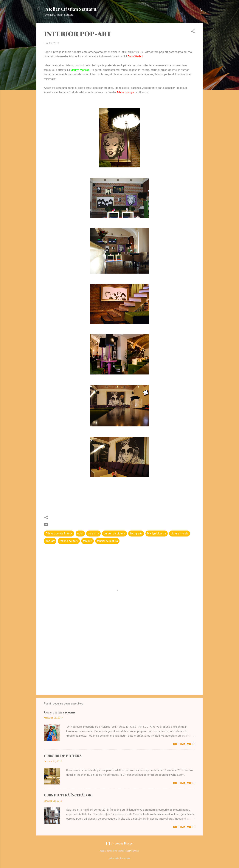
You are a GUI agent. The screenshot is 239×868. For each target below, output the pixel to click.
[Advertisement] (119, 660)
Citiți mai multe (184, 744)
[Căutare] (200, 10)
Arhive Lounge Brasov (59, 534)
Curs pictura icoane (60, 712)
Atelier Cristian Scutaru (71, 9)
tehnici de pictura (107, 541)
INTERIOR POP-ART (78, 33)
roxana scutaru (69, 541)
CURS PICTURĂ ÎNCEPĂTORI (68, 795)
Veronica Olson (133, 851)
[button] (193, 32)
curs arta (93, 534)
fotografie (136, 534)
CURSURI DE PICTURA (63, 756)
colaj (80, 534)
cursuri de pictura (114, 534)
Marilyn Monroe (157, 534)
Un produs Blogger (120, 844)
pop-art (50, 541)
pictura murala (180, 534)
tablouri (87, 541)
